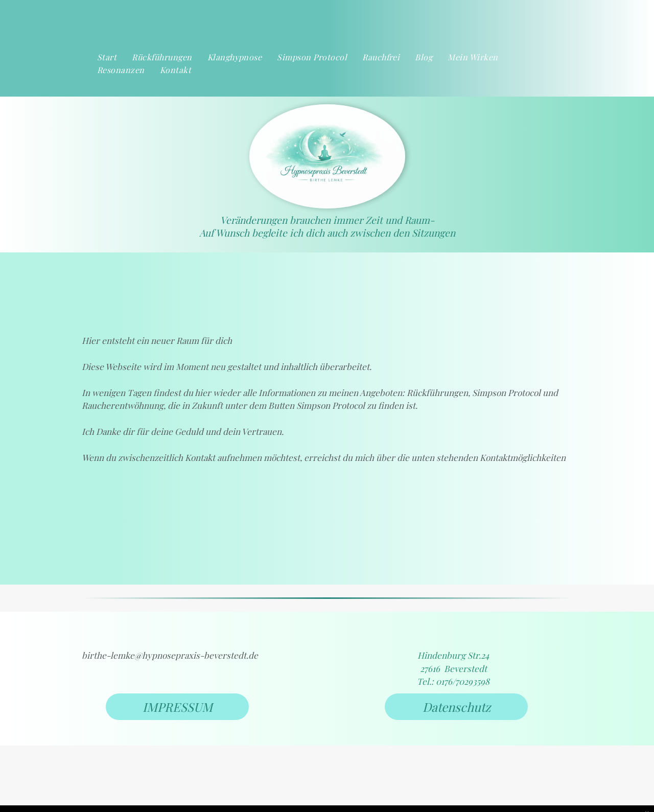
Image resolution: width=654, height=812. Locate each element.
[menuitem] (107, 57)
